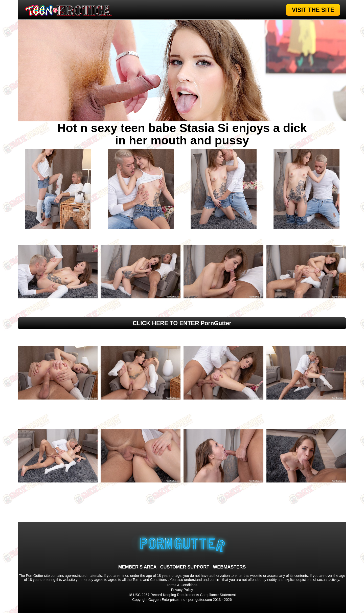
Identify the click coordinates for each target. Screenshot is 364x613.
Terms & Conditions (182, 585)
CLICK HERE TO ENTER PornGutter (182, 323)
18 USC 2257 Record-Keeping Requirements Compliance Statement (182, 595)
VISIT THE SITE (313, 10)
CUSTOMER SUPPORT (185, 567)
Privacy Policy (182, 590)
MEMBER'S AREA (138, 567)
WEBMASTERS (229, 567)
